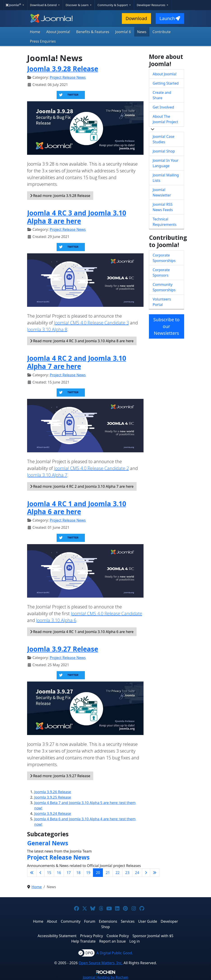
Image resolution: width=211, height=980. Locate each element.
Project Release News (68, 77)
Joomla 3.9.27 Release (63, 649)
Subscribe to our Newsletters (166, 326)
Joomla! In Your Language (166, 163)
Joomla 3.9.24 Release (53, 814)
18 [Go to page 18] (78, 873)
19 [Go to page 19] (88, 873)
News (142, 32)
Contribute (162, 32)
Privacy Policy (92, 936)
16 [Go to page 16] (59, 873)
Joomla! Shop (164, 151)
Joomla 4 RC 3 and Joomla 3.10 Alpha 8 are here (77, 217)
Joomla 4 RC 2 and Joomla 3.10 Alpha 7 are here (77, 362)
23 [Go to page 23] (127, 873)
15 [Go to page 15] (49, 873)
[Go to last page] (155, 873)
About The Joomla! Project (166, 119)
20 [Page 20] (98, 873)
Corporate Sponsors (161, 273)
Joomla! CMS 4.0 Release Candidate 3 (91, 323)
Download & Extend (44, 5)
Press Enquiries (43, 41)
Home (35, 32)
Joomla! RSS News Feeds (163, 207)
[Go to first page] (32, 873)
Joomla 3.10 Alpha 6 (56, 620)
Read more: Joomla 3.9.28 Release (60, 196)
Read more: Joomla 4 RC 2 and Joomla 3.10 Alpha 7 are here (82, 486)
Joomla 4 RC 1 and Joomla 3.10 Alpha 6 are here (77, 508)
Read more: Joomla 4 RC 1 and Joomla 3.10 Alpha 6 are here (82, 632)
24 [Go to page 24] (137, 873)
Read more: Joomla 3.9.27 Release (60, 776)
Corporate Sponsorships (164, 258)
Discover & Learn (78, 5)
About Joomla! (58, 32)
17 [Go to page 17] (69, 873)
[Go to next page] (146, 873)
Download (136, 18)
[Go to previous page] (40, 873)
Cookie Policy (118, 936)
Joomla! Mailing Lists (166, 178)
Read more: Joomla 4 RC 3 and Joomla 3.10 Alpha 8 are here (82, 341)
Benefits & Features (93, 32)
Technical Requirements (165, 222)
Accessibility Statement (57, 936)
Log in (134, 941)
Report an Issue (113, 941)
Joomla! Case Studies (164, 139)
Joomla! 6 (123, 32)
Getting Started (166, 83)
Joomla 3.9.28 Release (63, 69)
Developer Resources (151, 5)
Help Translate (83, 941)
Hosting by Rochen (105, 977)
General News (48, 843)
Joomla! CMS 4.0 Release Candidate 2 (91, 468)
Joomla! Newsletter (162, 192)
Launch (170, 18)
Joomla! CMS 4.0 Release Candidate (107, 614)
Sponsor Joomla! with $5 (153, 936)
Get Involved (163, 107)
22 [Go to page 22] (118, 873)
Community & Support (113, 5)
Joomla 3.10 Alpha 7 (47, 475)
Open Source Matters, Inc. (101, 963)
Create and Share (162, 95)
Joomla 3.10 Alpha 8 (47, 329)
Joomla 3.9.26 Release (53, 792)
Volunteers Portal (162, 302)
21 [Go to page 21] (108, 873)
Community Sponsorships (164, 287)
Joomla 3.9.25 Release (53, 797)
